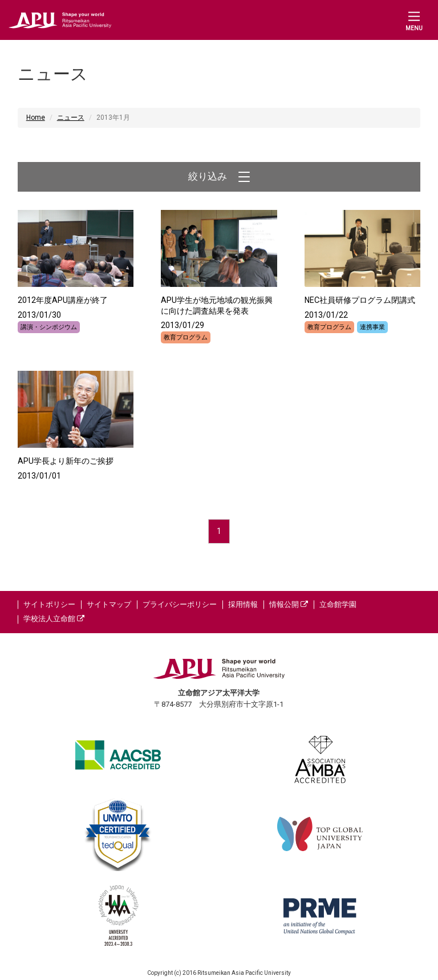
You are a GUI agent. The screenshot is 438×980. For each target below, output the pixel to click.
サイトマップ (109, 604)
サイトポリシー (49, 604)
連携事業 (372, 327)
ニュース (71, 118)
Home (36, 118)
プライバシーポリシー (180, 604)
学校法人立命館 (54, 619)
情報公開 (289, 604)
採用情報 (243, 604)
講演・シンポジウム (49, 327)
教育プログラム (186, 337)
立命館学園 (338, 604)
